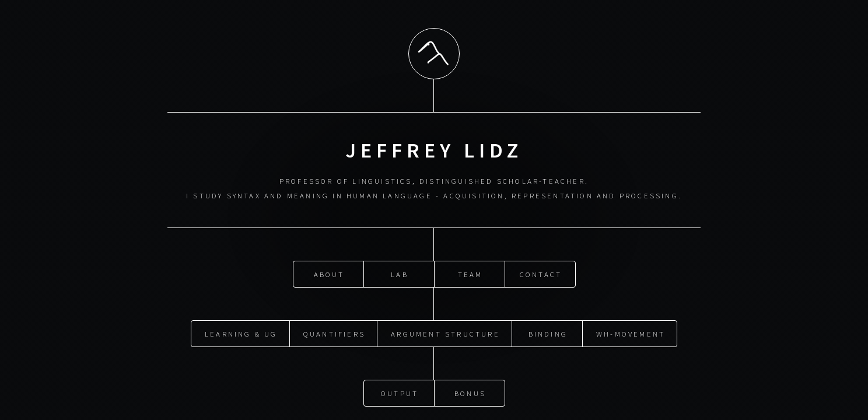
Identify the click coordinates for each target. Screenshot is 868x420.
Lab (400, 274)
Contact (541, 274)
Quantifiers (334, 333)
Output (400, 393)
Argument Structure (445, 333)
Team (470, 274)
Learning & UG (241, 333)
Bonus (470, 393)
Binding (548, 333)
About (329, 274)
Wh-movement (631, 333)
